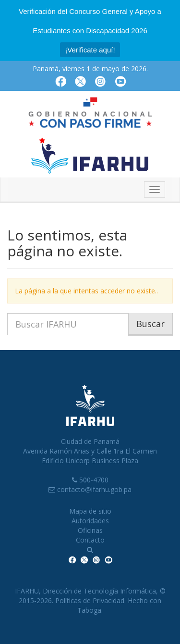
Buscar (150, 324)
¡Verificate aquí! (90, 50)
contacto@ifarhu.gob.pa (94, 489)
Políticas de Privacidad (90, 600)
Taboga (89, 610)
